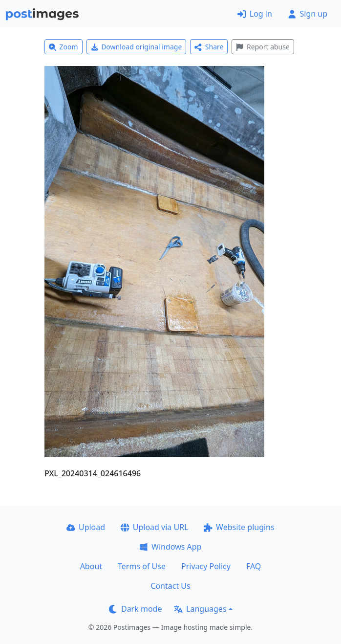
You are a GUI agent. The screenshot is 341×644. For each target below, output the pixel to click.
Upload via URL (154, 527)
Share (209, 47)
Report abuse (263, 47)
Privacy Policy (206, 566)
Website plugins (239, 527)
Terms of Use (142, 566)
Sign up (308, 14)
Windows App (170, 547)
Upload (86, 527)
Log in (255, 14)
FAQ (254, 566)
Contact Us (170, 586)
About (91, 566)
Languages (200, 609)
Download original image (137, 47)
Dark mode (135, 609)
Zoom (64, 47)
